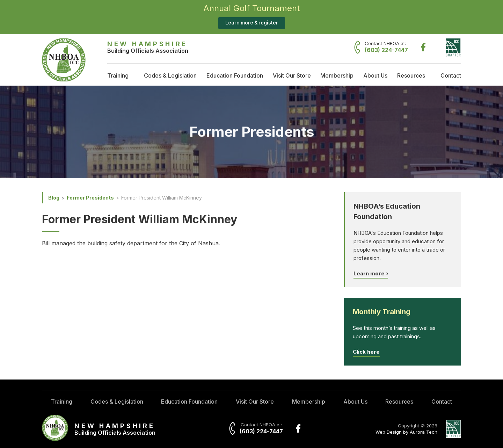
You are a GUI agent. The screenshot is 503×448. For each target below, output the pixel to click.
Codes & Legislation (170, 75)
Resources (411, 75)
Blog (54, 198)
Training (118, 75)
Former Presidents (90, 198)
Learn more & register (252, 23)
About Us (375, 75)
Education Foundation (235, 75)
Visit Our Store (292, 75)
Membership (337, 75)
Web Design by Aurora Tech (406, 432)
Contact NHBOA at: (386, 47)
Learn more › (371, 273)
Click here (366, 352)
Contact (451, 75)
